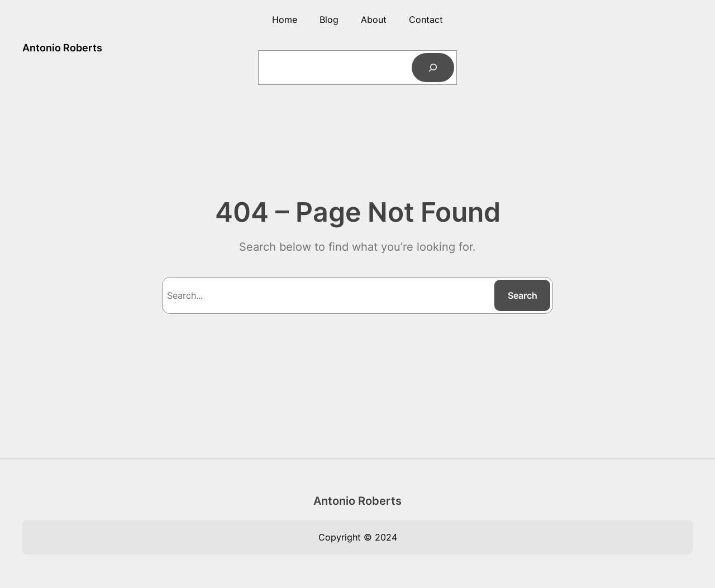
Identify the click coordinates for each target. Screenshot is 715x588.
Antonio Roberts (62, 48)
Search (523, 295)
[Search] (433, 68)
